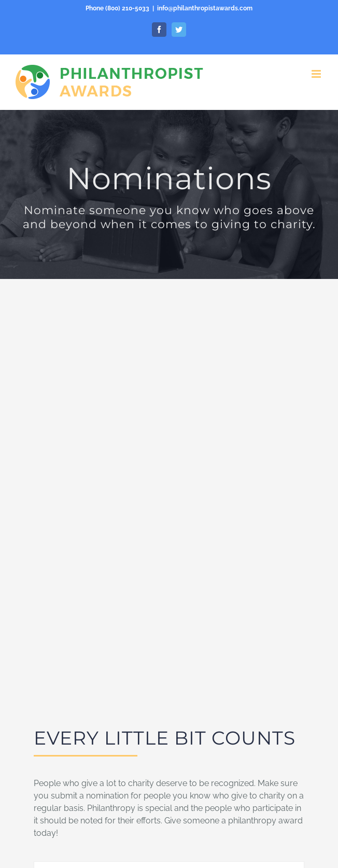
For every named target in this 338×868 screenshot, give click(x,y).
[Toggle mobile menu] (317, 74)
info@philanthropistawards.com (205, 8)
